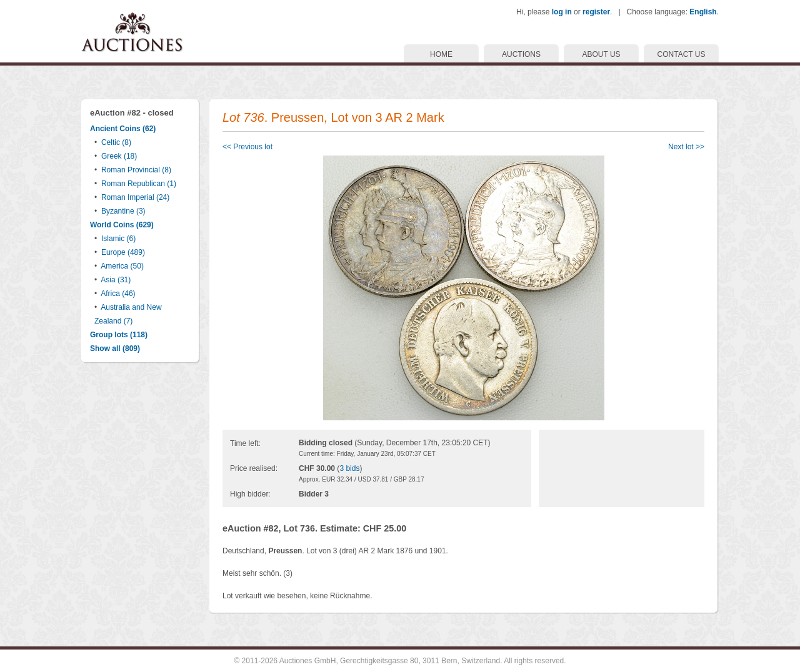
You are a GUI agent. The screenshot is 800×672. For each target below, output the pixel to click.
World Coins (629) (122, 225)
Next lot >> (686, 147)
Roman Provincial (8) (136, 170)
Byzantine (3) (123, 211)
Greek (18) (119, 156)
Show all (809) (115, 348)
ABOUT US (601, 54)
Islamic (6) (118, 239)
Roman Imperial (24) (135, 197)
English (703, 12)
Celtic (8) (116, 142)
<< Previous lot (247, 147)
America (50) (122, 266)
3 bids (349, 468)
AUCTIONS (521, 54)
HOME (441, 54)
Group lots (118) (119, 335)
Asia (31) (116, 280)
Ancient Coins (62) (123, 129)
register (596, 12)
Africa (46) (118, 294)
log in (562, 12)
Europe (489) (123, 252)
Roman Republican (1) (139, 184)
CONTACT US (682, 54)
